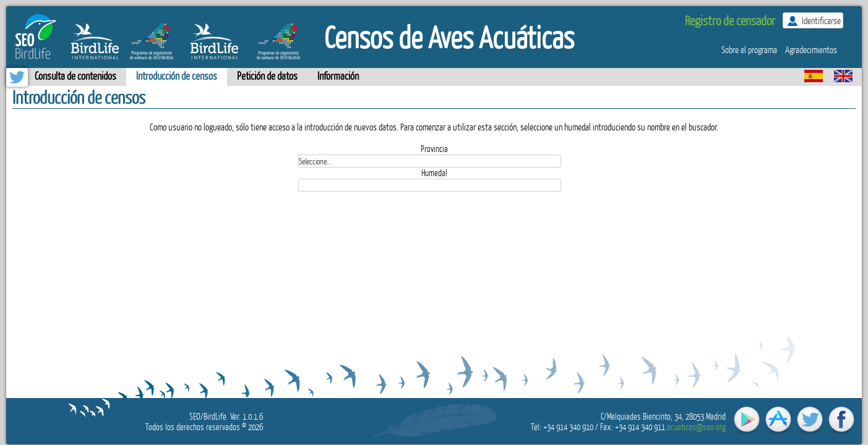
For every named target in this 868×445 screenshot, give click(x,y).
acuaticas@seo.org (696, 427)
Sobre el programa (749, 49)
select (568, 161)
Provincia (434, 149)
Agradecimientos (811, 49)
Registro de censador (730, 20)
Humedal (434, 173)
